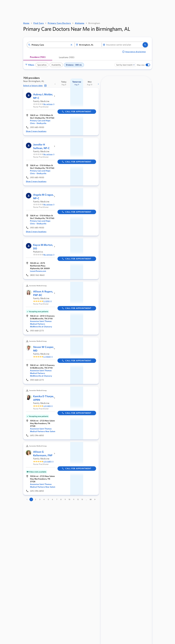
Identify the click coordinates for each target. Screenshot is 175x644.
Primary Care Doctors (59, 23)
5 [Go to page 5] (48, 499)
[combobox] (51, 45)
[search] (145, 45)
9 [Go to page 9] (65, 499)
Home (26, 23)
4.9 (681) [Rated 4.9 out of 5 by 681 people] (49, 462)
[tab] (38, 58)
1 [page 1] (31, 499)
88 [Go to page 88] (91, 499)
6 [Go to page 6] (52, 499)
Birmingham (94, 23)
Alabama (80, 23)
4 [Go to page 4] (44, 499)
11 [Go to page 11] (74, 499)
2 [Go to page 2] (36, 499)
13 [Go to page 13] (82, 499)
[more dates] (98, 84)
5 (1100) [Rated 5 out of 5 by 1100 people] (48, 357)
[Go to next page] (95, 499)
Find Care (39, 23)
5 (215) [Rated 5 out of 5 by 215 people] (48, 301)
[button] (71, 45)
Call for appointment (77, 112)
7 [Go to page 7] (57, 499)
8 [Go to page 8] (61, 499)
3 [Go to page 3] (40, 499)
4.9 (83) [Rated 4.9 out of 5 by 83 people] (48, 406)
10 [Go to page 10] (69, 499)
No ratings (49, 104)
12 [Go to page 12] (78, 499)
